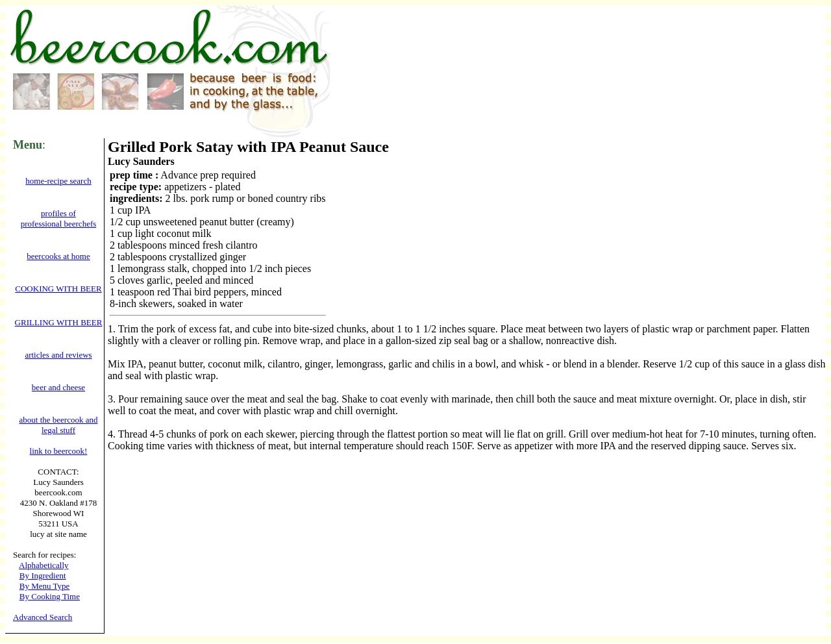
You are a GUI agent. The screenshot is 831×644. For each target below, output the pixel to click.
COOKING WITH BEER (58, 289)
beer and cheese (58, 387)
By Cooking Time (50, 596)
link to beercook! (59, 451)
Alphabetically (44, 565)
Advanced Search (43, 617)
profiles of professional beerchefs (59, 218)
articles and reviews (58, 355)
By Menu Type (45, 586)
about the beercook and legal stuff (59, 425)
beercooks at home (58, 256)
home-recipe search (58, 181)
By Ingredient (43, 576)
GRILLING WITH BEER (59, 322)
